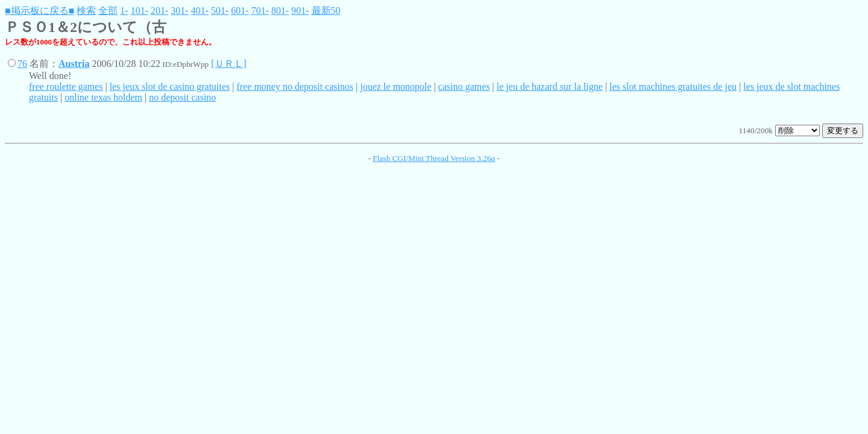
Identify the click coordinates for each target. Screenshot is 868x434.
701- (260, 11)
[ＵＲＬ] (229, 64)
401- (200, 11)
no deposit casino (182, 97)
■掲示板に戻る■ (39, 11)
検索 (86, 11)
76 (22, 64)
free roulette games (66, 86)
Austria (74, 64)
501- (220, 11)
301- (179, 11)
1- (124, 11)
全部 (108, 11)
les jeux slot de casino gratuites (170, 86)
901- (300, 11)
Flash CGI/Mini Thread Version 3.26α (434, 158)
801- (280, 11)
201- (159, 11)
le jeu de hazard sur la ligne (550, 86)
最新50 (326, 11)
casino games (464, 86)
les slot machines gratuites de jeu (673, 86)
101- (140, 11)
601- (240, 11)
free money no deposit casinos (295, 86)
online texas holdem (103, 97)
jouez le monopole (395, 86)
